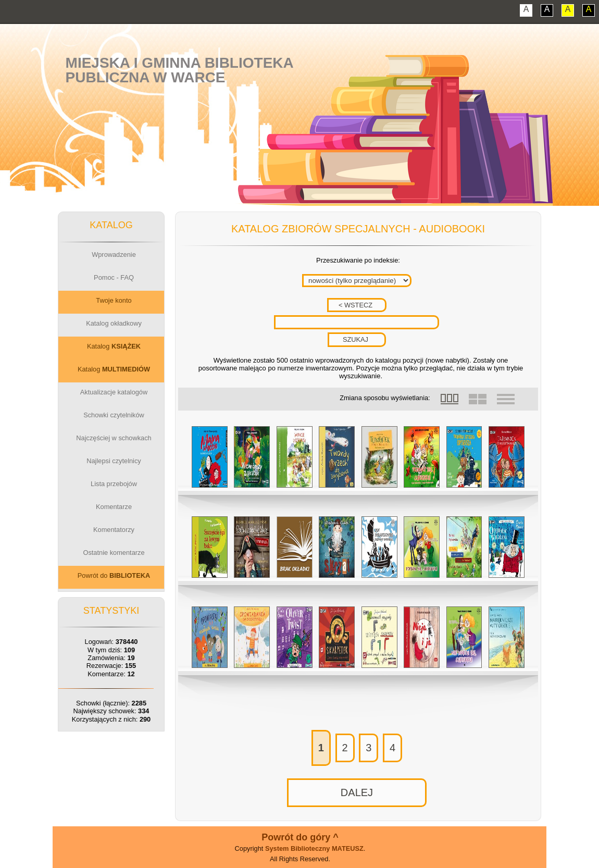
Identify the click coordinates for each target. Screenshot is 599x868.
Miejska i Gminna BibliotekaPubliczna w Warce (180, 70)
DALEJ (357, 792)
